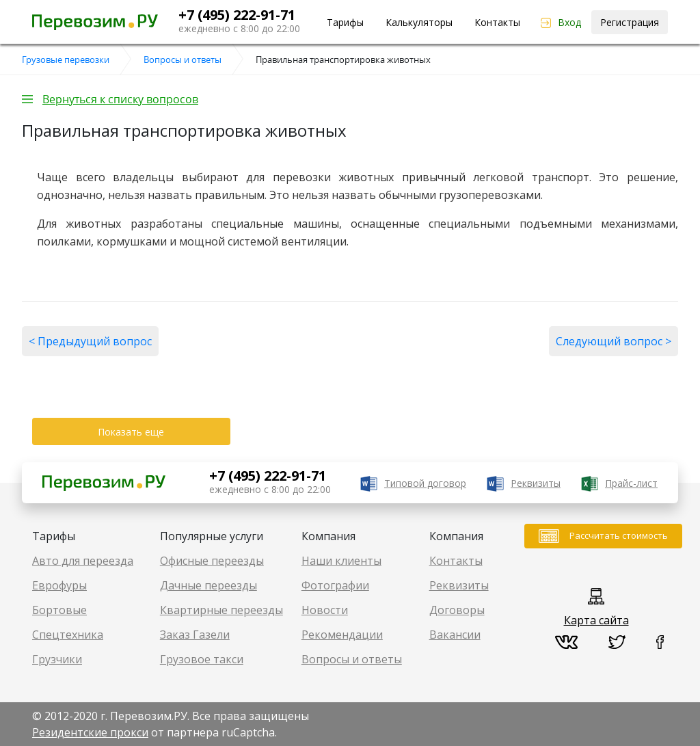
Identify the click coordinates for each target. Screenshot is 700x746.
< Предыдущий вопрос (90, 341)
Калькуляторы (419, 22)
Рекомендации (342, 635)
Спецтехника (68, 635)
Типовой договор (425, 483)
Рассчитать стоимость (619, 535)
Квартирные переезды (221, 610)
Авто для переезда (83, 561)
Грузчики (57, 659)
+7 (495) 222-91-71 (237, 15)
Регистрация (630, 22)
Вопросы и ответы (352, 659)
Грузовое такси (202, 659)
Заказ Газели (195, 635)
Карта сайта (596, 620)
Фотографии (335, 585)
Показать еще (131, 432)
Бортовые (59, 610)
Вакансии (455, 635)
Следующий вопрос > (614, 341)
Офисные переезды (212, 561)
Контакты (497, 22)
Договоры (457, 610)
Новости (325, 610)
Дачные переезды (208, 585)
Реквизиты (536, 483)
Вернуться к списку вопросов (120, 99)
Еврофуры (59, 585)
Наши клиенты (341, 561)
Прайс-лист (631, 483)
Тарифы (345, 22)
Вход (569, 22)
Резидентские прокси (90, 732)
